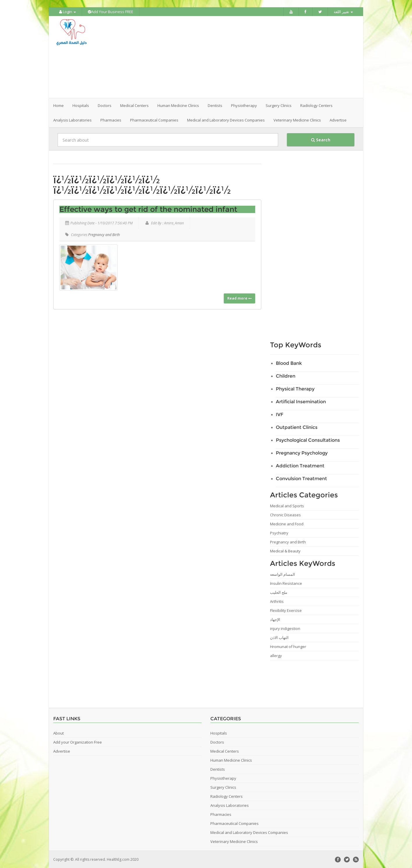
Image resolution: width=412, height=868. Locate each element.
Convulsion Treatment (301, 478)
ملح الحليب (279, 592)
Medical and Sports (287, 506)
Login (68, 12)
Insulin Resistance (286, 583)
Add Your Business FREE (111, 12)
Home (58, 105)
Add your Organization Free (78, 742)
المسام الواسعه (283, 574)
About (58, 733)
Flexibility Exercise (286, 610)
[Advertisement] (239, 57)
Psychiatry (279, 533)
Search (321, 139)
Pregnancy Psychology (302, 453)
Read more (239, 298)
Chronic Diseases (285, 515)
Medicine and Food (287, 524)
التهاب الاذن (279, 637)
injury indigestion (285, 628)
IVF (280, 414)
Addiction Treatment (300, 465)
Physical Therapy (295, 389)
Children (286, 376)
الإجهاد (275, 619)
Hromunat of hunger (288, 646)
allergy (276, 655)
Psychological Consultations (308, 440)
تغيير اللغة (343, 12)
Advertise (338, 120)
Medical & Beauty (285, 551)
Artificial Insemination (301, 401)
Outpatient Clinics (297, 427)
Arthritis (277, 601)
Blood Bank (289, 363)
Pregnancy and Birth (104, 234)
